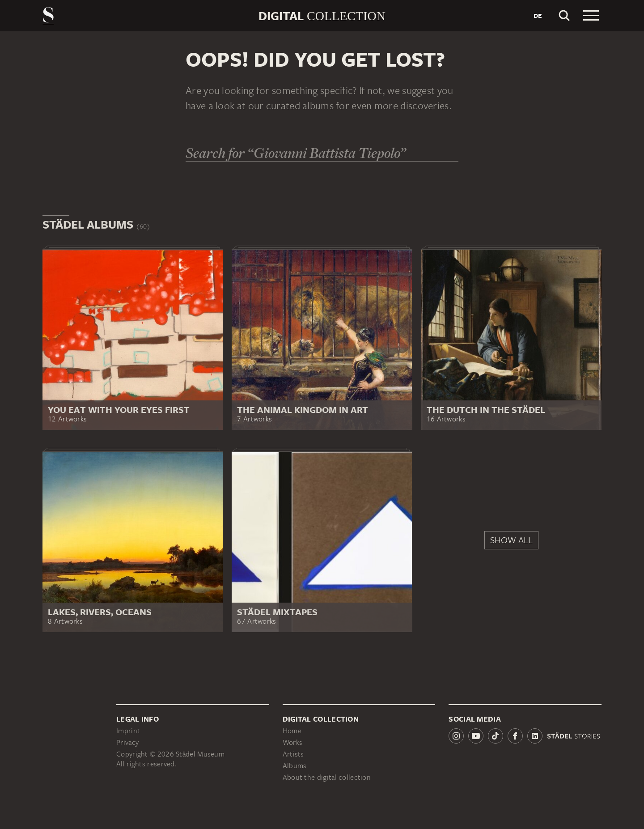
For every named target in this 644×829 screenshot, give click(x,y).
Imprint (128, 731)
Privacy (127, 742)
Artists (293, 754)
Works (293, 742)
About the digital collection (327, 777)
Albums (295, 766)
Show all (511, 540)
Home (292, 731)
